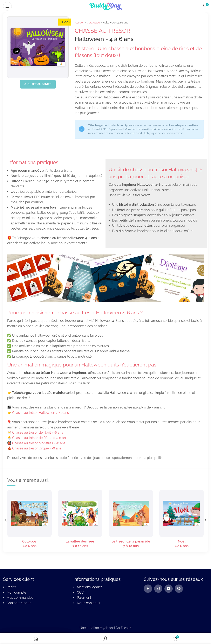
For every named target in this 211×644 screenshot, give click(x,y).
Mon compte (16, 592)
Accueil (80, 23)
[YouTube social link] (169, 589)
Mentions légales (90, 587)
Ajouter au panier (38, 84)
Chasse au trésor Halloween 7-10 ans (40, 413)
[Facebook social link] (148, 589)
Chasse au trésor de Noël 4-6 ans (38, 432)
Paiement (84, 598)
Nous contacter (89, 603)
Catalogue (93, 23)
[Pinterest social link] (179, 589)
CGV (80, 592)
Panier (11, 587)
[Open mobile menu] (7, 6)
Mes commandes (20, 598)
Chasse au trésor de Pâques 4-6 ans (40, 438)
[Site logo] (105, 6)
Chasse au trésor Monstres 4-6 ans (39, 443)
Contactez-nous (19, 603)
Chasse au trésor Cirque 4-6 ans (37, 448)
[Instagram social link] (158, 589)
